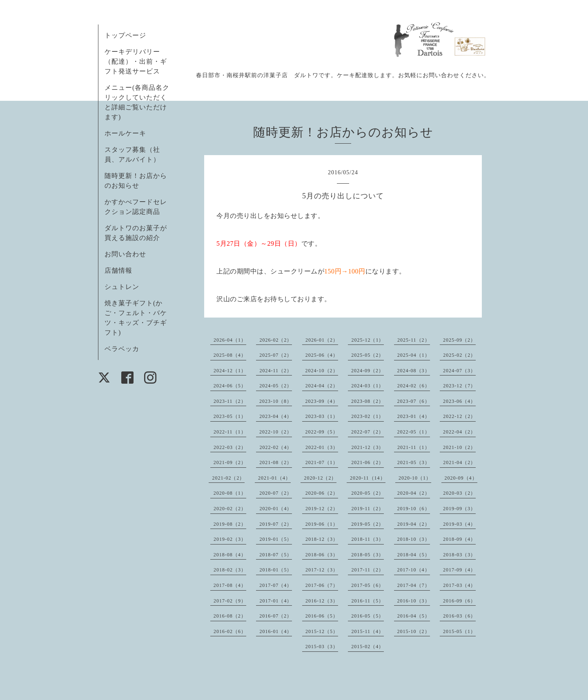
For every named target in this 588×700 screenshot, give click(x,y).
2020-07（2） (276, 493)
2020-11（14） (368, 478)
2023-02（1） (367, 416)
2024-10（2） (322, 371)
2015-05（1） (459, 631)
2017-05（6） (367, 585)
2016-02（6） (230, 631)
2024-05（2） (276, 386)
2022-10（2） (276, 432)
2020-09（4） (461, 478)
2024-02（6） (414, 386)
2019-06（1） (322, 524)
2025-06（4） (322, 355)
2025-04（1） (414, 355)
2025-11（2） (414, 340)
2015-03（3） (322, 647)
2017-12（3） (322, 570)
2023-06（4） (459, 401)
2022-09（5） (322, 432)
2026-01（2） (322, 340)
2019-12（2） (322, 509)
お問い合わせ (125, 254)
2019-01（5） (276, 539)
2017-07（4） (276, 585)
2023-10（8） (276, 401)
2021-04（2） (459, 462)
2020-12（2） (320, 478)
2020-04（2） (414, 493)
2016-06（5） (322, 616)
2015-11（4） (367, 631)
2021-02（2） (228, 478)
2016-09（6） (459, 601)
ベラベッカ (122, 349)
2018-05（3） (367, 555)
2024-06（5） (230, 386)
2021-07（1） (322, 462)
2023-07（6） (414, 401)
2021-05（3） (414, 462)
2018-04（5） (414, 555)
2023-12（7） (459, 386)
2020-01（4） (276, 509)
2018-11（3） (367, 539)
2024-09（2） (367, 371)
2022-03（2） (230, 447)
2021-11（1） (414, 447)
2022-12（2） (459, 416)
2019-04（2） (414, 524)
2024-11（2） (276, 371)
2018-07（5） (276, 555)
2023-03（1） (322, 416)
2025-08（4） (230, 355)
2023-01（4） (414, 416)
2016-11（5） (367, 601)
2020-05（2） (367, 493)
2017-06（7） (322, 585)
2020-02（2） (230, 509)
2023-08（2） (367, 401)
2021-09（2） (230, 462)
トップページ (125, 35)
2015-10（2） (414, 631)
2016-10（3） (414, 601)
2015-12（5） (322, 631)
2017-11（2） (367, 570)
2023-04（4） (276, 416)
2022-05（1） (414, 432)
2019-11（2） (367, 509)
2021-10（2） (459, 447)
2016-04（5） (414, 616)
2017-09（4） (459, 570)
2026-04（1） (230, 340)
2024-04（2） (322, 386)
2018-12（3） (322, 539)
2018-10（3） (414, 539)
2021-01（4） (274, 478)
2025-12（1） (367, 340)
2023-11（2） (230, 401)
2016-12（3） (322, 601)
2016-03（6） (459, 616)
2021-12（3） (367, 447)
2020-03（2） (459, 493)
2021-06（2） (367, 462)
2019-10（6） (414, 509)
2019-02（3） (230, 539)
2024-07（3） (459, 371)
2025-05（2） (367, 355)
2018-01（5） (276, 570)
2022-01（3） (322, 447)
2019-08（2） (230, 524)
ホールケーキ (125, 133)
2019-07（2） (276, 524)
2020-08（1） (230, 493)
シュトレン (122, 287)
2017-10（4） (414, 570)
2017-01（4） (276, 601)
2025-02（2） (459, 355)
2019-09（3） (459, 509)
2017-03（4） (459, 585)
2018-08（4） (230, 555)
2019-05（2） (367, 524)
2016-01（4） (276, 631)
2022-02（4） (276, 447)
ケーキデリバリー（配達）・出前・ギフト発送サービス (136, 61)
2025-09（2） (459, 340)
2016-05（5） (367, 616)
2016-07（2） (276, 616)
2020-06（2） (322, 493)
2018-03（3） (459, 555)
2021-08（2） (276, 462)
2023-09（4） (322, 401)
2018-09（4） (459, 539)
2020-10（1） (415, 478)
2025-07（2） (276, 355)
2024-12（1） (230, 371)
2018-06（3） (322, 555)
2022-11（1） (230, 432)
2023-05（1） (230, 416)
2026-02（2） (276, 340)
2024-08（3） (414, 371)
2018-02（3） (230, 570)
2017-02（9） (230, 601)
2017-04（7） (414, 585)
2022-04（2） (459, 432)
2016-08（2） (230, 616)
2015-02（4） (367, 647)
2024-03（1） (367, 386)
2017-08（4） (230, 585)
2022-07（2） (367, 432)
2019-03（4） (459, 524)
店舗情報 (118, 270)
